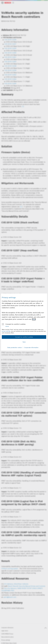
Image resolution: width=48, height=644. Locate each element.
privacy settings (6, 331)
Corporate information (31, 348)
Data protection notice (15, 348)
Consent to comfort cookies (15, 324)
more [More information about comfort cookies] (34, 319)
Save (24, 342)
